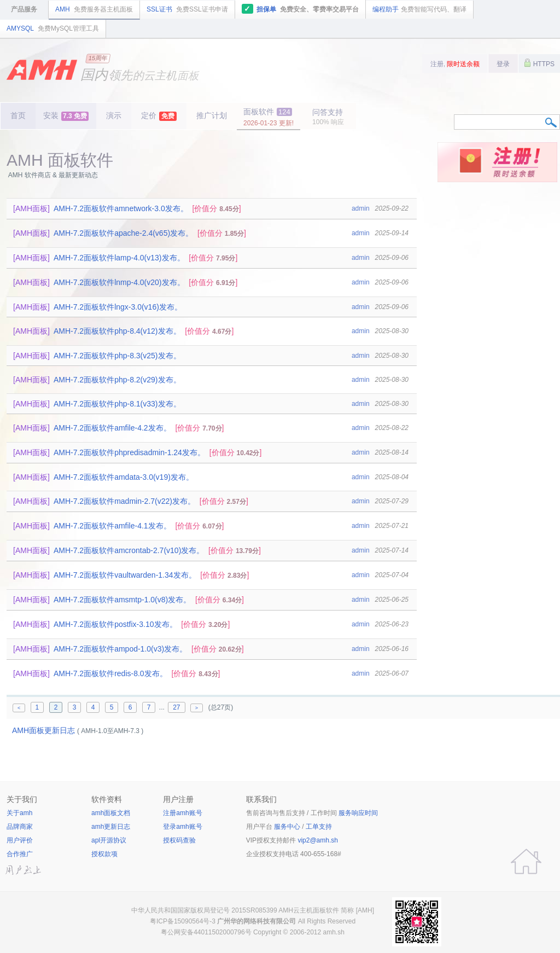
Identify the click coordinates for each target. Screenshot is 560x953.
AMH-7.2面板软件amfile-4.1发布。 (112, 526)
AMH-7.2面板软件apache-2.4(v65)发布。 (123, 233)
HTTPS (539, 63)
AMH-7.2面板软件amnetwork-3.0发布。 (121, 208)
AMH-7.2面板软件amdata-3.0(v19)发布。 (124, 477)
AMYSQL (53, 28)
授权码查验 (179, 840)
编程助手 (419, 9)
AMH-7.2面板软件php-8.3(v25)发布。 (117, 356)
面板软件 (269, 117)
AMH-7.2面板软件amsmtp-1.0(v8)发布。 (122, 600)
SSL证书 (187, 9)
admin (361, 208)
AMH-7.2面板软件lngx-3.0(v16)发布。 (118, 307)
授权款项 (104, 854)
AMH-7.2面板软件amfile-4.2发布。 (112, 428)
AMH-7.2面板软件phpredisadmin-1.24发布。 (129, 452)
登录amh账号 (182, 827)
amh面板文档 (111, 813)
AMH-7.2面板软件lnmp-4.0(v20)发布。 (119, 282)
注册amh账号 (182, 813)
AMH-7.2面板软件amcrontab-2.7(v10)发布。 (129, 550)
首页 (18, 115)
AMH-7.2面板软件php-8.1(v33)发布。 (117, 404)
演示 (114, 115)
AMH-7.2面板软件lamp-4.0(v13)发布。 (119, 258)
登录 (503, 64)
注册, (455, 64)
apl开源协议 (109, 840)
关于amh (19, 813)
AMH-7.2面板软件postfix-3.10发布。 (115, 624)
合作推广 (20, 854)
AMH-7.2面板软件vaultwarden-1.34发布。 (125, 575)
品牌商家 (20, 827)
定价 (159, 116)
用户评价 (20, 840)
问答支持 (328, 117)
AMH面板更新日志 (43, 730)
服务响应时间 (358, 813)
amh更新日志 (111, 827)
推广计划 (212, 115)
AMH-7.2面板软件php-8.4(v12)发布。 (117, 331)
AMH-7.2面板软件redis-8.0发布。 (110, 673)
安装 (66, 116)
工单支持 (319, 827)
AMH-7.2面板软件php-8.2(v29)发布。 (117, 380)
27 (176, 707)
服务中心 (287, 827)
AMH (94, 9)
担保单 (301, 9)
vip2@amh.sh (318, 840)
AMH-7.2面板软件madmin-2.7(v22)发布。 (124, 501)
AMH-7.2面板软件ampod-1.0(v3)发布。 (120, 649)
